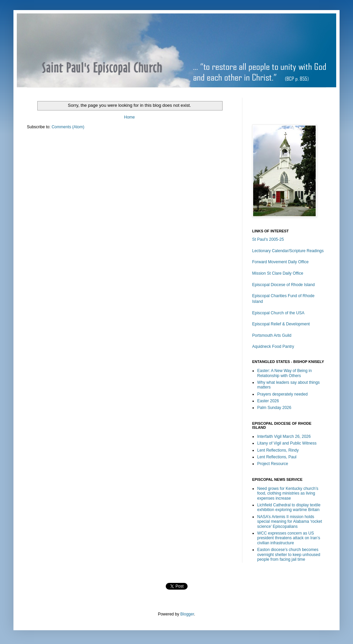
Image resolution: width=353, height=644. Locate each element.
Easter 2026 (268, 401)
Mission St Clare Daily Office (278, 273)
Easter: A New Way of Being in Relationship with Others (284, 373)
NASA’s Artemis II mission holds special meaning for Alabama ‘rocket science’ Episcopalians (290, 522)
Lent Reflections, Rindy (278, 450)
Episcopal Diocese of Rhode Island (283, 285)
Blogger (187, 614)
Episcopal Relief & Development (281, 324)
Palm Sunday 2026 (274, 408)
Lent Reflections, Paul (277, 457)
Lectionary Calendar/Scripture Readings (288, 251)
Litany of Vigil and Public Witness (287, 443)
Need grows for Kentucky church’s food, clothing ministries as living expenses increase (288, 493)
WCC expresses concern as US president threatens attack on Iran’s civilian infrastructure (289, 538)
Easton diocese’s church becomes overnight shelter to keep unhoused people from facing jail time (289, 555)
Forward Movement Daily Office (280, 262)
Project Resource (273, 464)
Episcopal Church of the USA (278, 313)
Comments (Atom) (68, 127)
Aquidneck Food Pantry (273, 347)
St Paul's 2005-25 (268, 239)
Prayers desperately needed (282, 394)
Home (129, 117)
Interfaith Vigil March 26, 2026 (284, 436)
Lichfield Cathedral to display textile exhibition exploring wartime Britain (289, 507)
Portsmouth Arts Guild (272, 335)
